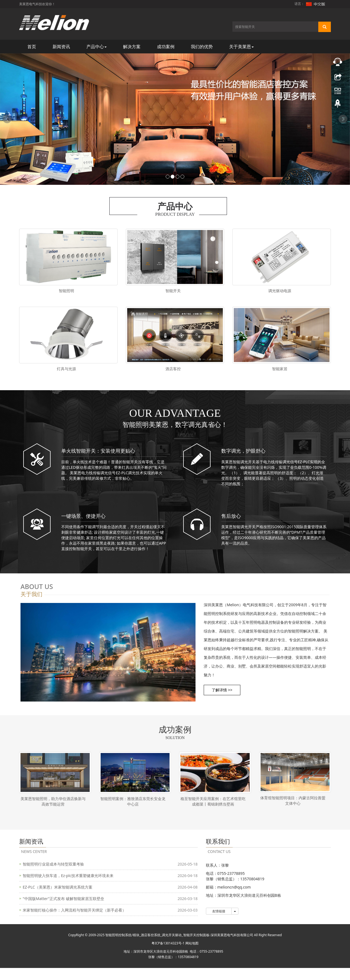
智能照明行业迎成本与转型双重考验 (53, 876)
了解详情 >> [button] (224, 698)
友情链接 (219, 923)
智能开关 (173, 291)
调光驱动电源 (280, 291)
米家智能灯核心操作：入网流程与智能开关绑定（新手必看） (74, 922)
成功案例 (166, 47)
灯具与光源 (66, 373)
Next (343, 119)
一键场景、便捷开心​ (83, 524)
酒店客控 (173, 373)
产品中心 (97, 47)
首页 (32, 47)
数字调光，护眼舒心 (243, 459)
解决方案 (132, 47)
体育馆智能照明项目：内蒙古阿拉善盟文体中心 (293, 809)
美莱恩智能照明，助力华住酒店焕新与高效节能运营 (53, 810)
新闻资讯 (61, 47)
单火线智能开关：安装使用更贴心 (98, 459)
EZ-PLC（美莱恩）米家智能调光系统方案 (58, 899)
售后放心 (231, 524)
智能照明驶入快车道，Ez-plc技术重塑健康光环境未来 (68, 888)
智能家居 (280, 373)
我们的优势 (202, 47)
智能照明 (66, 291)
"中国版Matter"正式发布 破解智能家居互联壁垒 (63, 911)
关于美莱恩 (241, 47)
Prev (7, 119)
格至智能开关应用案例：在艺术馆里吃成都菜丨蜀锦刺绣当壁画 (213, 810)
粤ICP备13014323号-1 (168, 955)
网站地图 (192, 955)
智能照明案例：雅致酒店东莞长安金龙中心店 (133, 810)
